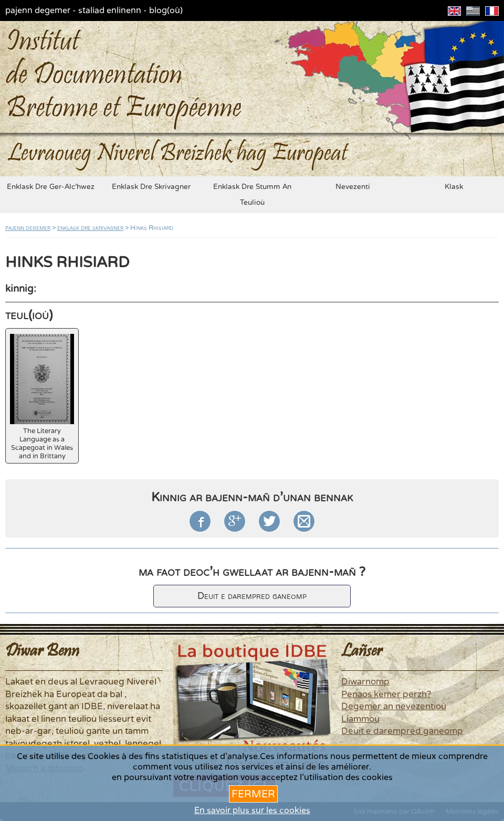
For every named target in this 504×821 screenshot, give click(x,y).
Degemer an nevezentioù (394, 707)
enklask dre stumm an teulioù (252, 195)
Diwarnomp (365, 682)
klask (454, 187)
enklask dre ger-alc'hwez (51, 187)
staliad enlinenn (110, 10)
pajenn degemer (38, 10)
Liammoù (360, 719)
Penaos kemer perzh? (386, 694)
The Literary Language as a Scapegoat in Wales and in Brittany (42, 397)
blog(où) (166, 10)
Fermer (253, 794)
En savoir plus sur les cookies (252, 811)
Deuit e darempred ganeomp (252, 596)
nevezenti (353, 187)
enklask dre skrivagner (151, 187)
